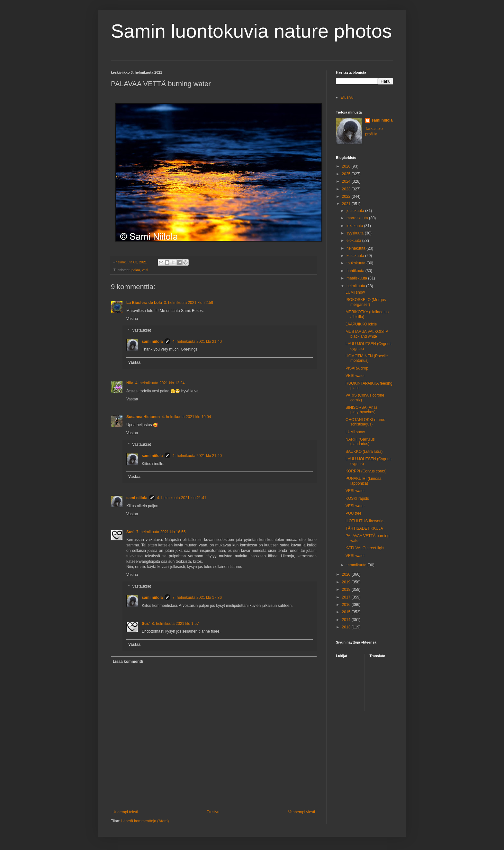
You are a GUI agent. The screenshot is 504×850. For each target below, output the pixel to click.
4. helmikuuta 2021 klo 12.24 (160, 383)
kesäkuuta (356, 256)
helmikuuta (356, 286)
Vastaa (132, 319)
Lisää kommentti (128, 662)
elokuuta (354, 241)
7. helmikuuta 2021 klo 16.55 (161, 532)
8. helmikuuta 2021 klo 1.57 (175, 624)
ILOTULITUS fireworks (365, 521)
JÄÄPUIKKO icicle (361, 324)
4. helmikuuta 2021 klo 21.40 (197, 342)
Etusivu (213, 812)
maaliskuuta (357, 278)
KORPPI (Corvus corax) (366, 471)
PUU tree (353, 513)
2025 (347, 174)
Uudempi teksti (125, 812)
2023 (347, 189)
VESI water (355, 376)
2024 (347, 181)
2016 (347, 605)
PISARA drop (357, 368)
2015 (347, 612)
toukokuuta (356, 263)
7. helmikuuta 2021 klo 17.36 (197, 598)
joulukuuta (356, 211)
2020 (347, 574)
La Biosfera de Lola (144, 303)
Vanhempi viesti (301, 812)
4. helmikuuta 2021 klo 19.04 (186, 417)
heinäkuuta (356, 248)
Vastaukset (141, 330)
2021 (347, 204)
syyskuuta (356, 233)
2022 (347, 197)
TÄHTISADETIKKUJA (364, 528)
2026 (347, 166)
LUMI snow (355, 292)
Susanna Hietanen (143, 417)
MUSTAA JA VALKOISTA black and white (367, 334)
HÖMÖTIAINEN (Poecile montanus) (367, 358)
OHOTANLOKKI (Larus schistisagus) (365, 422)
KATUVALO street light (365, 548)
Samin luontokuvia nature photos (251, 31)
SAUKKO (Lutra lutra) (364, 452)
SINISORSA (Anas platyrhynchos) (361, 410)
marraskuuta (358, 218)
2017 (347, 597)
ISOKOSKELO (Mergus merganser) (366, 302)
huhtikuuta (356, 271)
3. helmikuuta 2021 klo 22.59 (189, 303)
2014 (347, 620)
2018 (347, 590)
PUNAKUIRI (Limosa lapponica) (363, 481)
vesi (145, 270)
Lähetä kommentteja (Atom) (145, 821)
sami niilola (152, 342)
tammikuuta (357, 565)
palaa (136, 270)
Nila (130, 383)
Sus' (130, 532)
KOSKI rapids (357, 498)
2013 (347, 627)
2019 (347, 582)
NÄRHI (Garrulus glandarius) (360, 442)
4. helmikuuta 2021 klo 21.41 (181, 498)
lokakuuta (355, 226)
